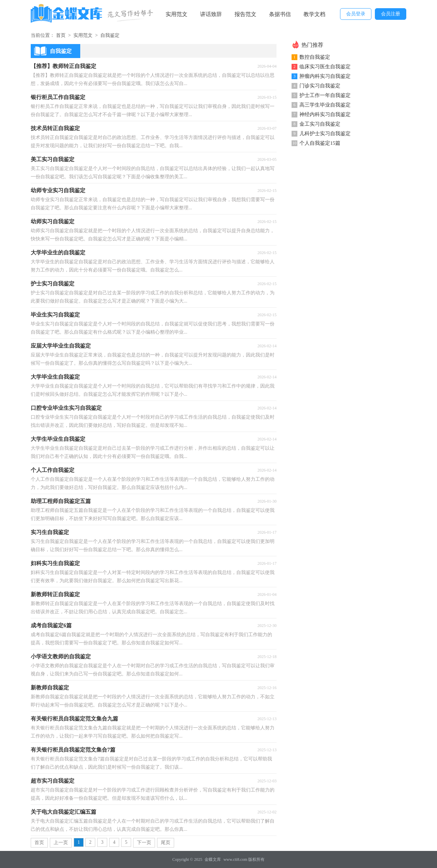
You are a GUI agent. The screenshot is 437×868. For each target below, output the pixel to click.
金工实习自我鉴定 (320, 124)
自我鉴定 (110, 35)
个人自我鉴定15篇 (320, 143)
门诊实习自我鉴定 (320, 86)
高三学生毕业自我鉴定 (325, 105)
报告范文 (245, 14)
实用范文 (177, 14)
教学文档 (314, 14)
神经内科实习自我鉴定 (325, 114)
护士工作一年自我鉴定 (325, 95)
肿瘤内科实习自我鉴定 (325, 76)
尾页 (166, 843)
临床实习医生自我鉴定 (325, 67)
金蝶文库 (213, 859)
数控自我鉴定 (315, 57)
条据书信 (280, 14)
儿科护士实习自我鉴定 (325, 134)
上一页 (61, 843)
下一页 (144, 843)
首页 (61, 35)
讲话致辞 (211, 14)
